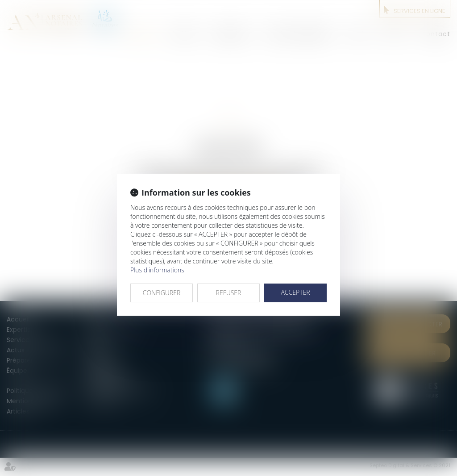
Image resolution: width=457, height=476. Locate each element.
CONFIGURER (162, 293)
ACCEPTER (295, 292)
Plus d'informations (157, 270)
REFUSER (229, 293)
